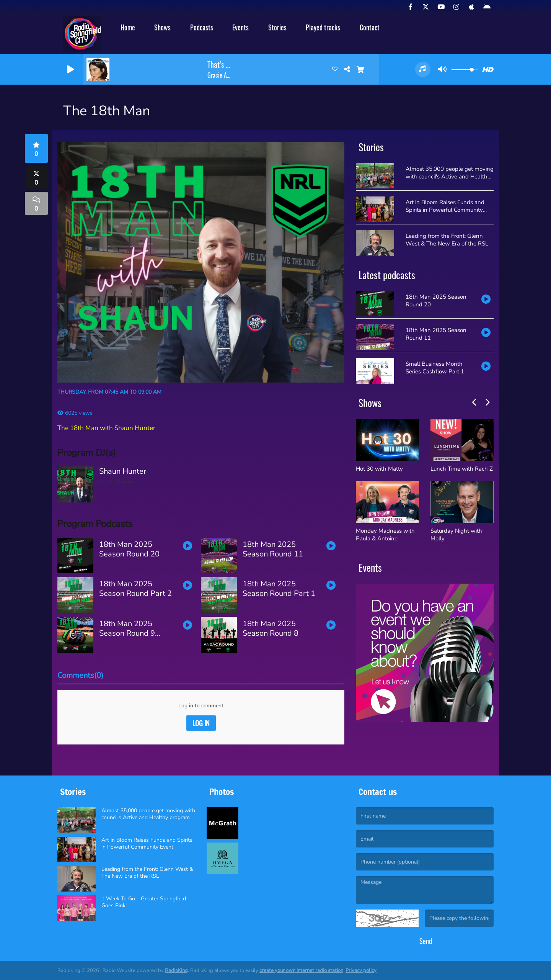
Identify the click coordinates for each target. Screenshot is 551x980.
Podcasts (202, 27)
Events (240, 27)
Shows (162, 27)
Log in (201, 723)
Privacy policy (361, 970)
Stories (277, 27)
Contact (370, 27)
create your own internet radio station (301, 970)
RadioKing (176, 970)
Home (128, 27)
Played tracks (323, 27)
